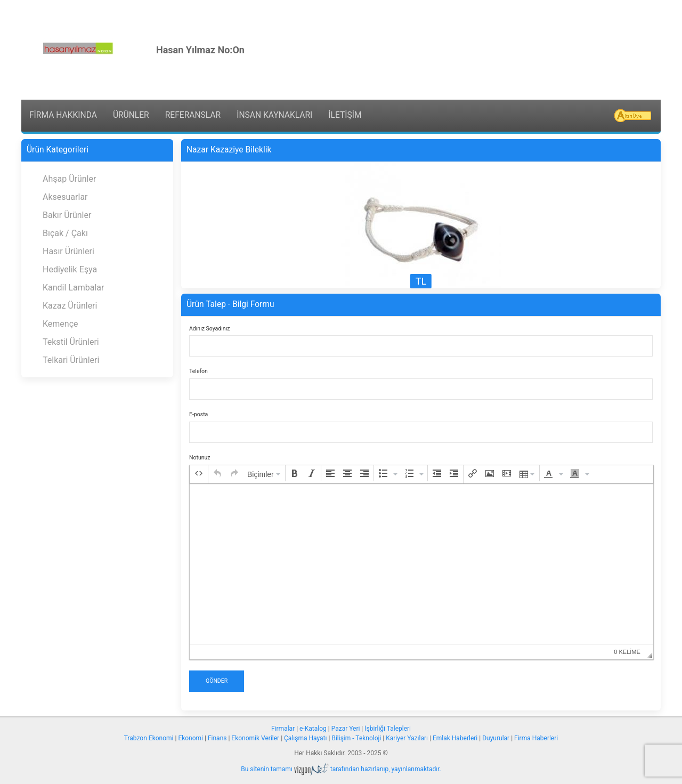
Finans (217, 738)
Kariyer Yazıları (407, 738)
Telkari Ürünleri (71, 360)
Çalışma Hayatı (305, 738)
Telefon (198, 371)
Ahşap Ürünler (69, 179)
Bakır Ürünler (67, 215)
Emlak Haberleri (455, 738)
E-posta (198, 414)
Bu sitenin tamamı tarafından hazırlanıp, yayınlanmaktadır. (341, 769)
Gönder (217, 681)
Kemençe (60, 324)
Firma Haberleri (536, 738)
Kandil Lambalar (73, 288)
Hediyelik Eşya (70, 269)
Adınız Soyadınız (209, 329)
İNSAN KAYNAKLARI (274, 115)
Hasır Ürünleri (68, 251)
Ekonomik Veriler (255, 738)
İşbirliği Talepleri (388, 729)
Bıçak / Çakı (65, 233)
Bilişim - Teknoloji (356, 738)
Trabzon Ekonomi (149, 738)
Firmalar (283, 729)
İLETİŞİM (345, 115)
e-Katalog (313, 729)
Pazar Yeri (346, 729)
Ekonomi (190, 738)
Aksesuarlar (65, 197)
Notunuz (200, 458)
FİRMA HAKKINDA (63, 115)
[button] (199, 473)
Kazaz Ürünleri (70, 306)
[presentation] (199, 473)
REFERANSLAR (193, 115)
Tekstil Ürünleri (71, 342)
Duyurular (496, 738)
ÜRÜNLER (131, 115)
